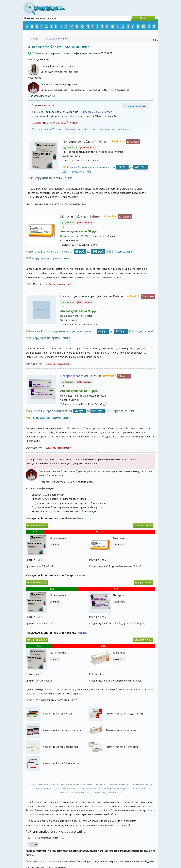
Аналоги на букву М (57, 39)
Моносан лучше (143, 526)
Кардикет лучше (143, 640)
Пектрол (75, 116)
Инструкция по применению (52, 178)
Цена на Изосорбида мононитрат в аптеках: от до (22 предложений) (92, 331)
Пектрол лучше (143, 583)
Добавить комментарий (58, 284)
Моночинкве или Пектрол (81, 129)
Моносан (39, 112)
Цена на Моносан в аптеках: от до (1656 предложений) (82, 251)
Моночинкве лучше (37, 526)
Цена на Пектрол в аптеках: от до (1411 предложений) (81, 411)
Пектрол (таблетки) (74, 376)
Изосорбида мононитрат (97, 112)
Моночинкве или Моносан (47, 129)
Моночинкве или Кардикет (116, 129)
